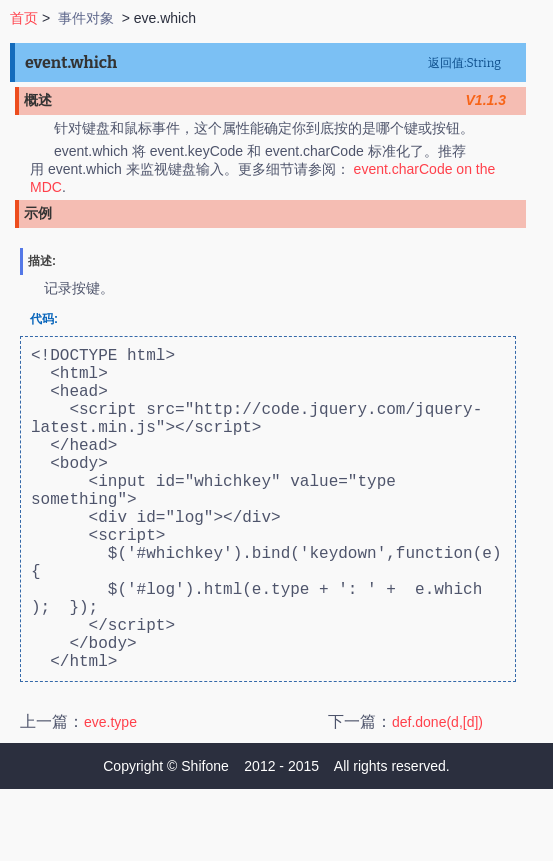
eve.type (110, 794)
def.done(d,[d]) (437, 794)
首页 (24, 18)
